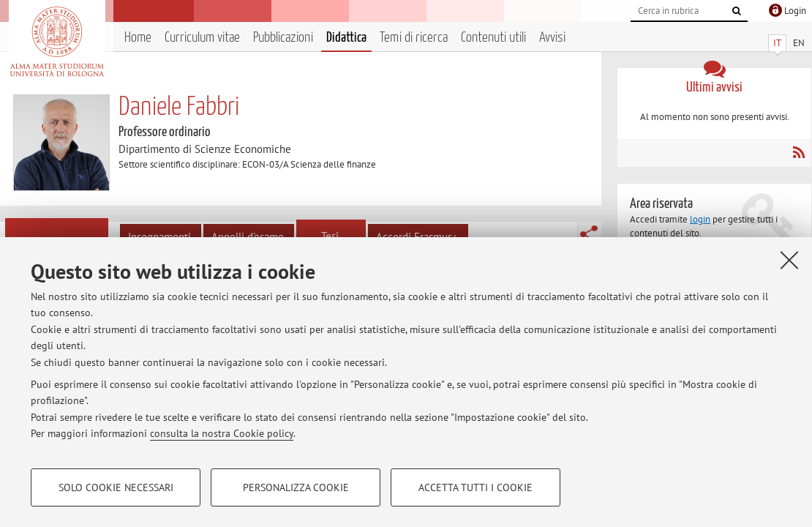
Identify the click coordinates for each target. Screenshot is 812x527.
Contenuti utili (493, 38)
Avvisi (552, 38)
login (700, 219)
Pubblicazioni (283, 38)
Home (138, 38)
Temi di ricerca (414, 38)
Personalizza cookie (296, 487)
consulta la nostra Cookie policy (222, 433)
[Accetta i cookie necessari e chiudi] (789, 260)
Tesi (330, 236)
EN (799, 43)
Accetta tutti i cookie (475, 487)
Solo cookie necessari (116, 487)
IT (777, 43)
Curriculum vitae (202, 38)
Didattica (346, 38)
